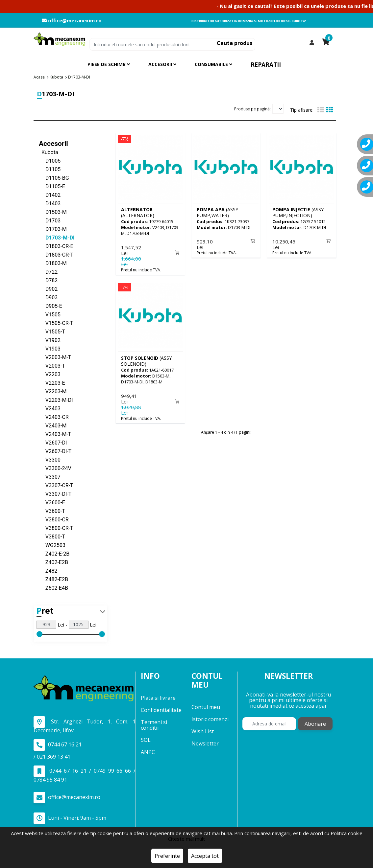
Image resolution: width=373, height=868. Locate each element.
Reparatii (266, 65)
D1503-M (53, 212)
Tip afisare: (302, 110)
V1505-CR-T (56, 323)
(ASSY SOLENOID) (146, 360)
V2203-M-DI (56, 400)
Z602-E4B (53, 588)
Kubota (49, 152)
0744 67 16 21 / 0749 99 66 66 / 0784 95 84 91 (85, 774)
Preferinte (167, 856)
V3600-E (52, 502)
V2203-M (53, 391)
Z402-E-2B (54, 553)
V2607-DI (53, 442)
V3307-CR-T (56, 485)
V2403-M (53, 425)
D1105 (50, 169)
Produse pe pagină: (252, 109)
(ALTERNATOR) (138, 212)
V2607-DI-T (55, 451)
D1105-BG (54, 178)
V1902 (50, 340)
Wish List (203, 731)
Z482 (48, 571)
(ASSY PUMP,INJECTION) (298, 212)
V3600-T (52, 511)
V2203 (50, 374)
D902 (48, 289)
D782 (48, 280)
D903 (48, 297)
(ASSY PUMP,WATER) (217, 212)
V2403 (50, 408)
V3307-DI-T (55, 494)
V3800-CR (54, 519)
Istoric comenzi (210, 719)
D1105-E (52, 186)
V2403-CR (54, 417)
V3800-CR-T (56, 528)
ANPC (148, 752)
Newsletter (205, 743)
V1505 (50, 314)
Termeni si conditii (154, 725)
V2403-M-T (55, 434)
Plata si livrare (158, 698)
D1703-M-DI (57, 237)
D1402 (50, 195)
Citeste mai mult (186, 839)
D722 (48, 272)
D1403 (50, 203)
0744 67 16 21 (58, 745)
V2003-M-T (55, 357)
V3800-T (52, 536)
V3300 (50, 459)
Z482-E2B (53, 579)
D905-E (50, 306)
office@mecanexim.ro (72, 21)
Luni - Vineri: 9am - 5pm (70, 818)
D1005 (50, 160)
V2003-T (52, 365)
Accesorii (53, 143)
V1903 (50, 348)
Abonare (315, 724)
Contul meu (206, 707)
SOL (146, 740)
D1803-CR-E (56, 246)
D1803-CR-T (56, 254)
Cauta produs (235, 43)
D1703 (50, 220)
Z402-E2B (53, 562)
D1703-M (53, 229)
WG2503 (52, 545)
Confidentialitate (161, 710)
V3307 (50, 477)
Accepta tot (205, 856)
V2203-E (52, 383)
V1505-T (52, 331)
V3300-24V (55, 468)
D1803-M (53, 263)
